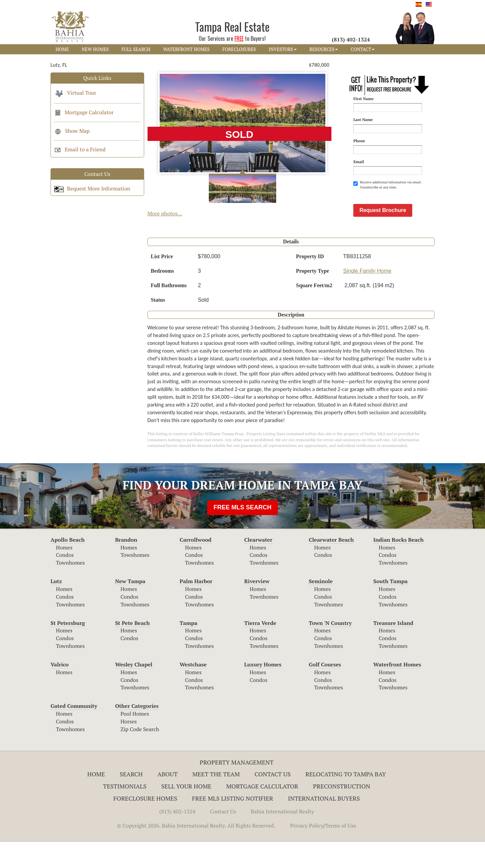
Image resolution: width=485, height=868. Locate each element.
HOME (62, 49)
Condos (65, 581)
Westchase (193, 691)
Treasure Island (393, 649)
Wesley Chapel (134, 691)
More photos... (165, 213)
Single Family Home (367, 297)
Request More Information (92, 188)
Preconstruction (342, 812)
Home (96, 800)
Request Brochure (383, 236)
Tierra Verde (260, 649)
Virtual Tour (75, 93)
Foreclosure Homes (145, 825)
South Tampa (390, 607)
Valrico (60, 691)
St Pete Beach (133, 649)
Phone (359, 141)
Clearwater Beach (331, 566)
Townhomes (70, 589)
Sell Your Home (186, 812)
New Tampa (130, 607)
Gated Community (74, 732)
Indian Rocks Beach (398, 566)
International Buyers (324, 825)
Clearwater (258, 566)
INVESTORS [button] (283, 49)
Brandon (126, 566)
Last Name (363, 119)
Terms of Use (341, 852)
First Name (363, 99)
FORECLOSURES (239, 49)
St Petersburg (68, 649)
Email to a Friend (80, 149)
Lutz (56, 607)
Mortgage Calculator (84, 112)
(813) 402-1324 (177, 838)
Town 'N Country (330, 649)
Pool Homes (135, 740)
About (167, 800)
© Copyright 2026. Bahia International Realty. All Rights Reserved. (196, 852)
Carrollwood (195, 566)
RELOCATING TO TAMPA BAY (346, 800)
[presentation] (405, 206)
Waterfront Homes (397, 691)
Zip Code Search (140, 755)
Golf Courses (325, 691)
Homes (64, 574)
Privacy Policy (307, 852)
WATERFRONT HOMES (186, 49)
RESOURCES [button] (324, 49)
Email (359, 162)
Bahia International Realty (283, 838)
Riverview (257, 607)
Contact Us (273, 800)
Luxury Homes (263, 691)
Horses (129, 748)
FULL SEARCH (136, 49)
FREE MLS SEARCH (243, 534)
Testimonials (125, 812)
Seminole (321, 607)
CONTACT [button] (363, 49)
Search (131, 800)
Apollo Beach (68, 566)
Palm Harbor (196, 607)
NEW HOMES (95, 49)
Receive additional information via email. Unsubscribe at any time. (387, 185)
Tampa (188, 649)
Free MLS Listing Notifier (233, 825)
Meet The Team (216, 800)
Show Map (72, 131)
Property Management (237, 788)
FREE (239, 38)
